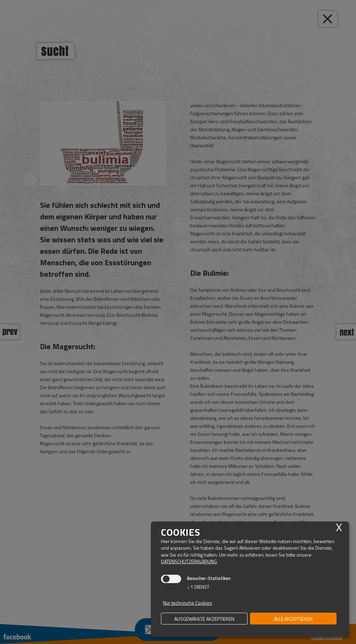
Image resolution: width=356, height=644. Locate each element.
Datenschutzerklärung (189, 561)
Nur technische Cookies (188, 603)
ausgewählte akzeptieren (204, 619)
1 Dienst (198, 587)
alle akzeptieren (293, 619)
